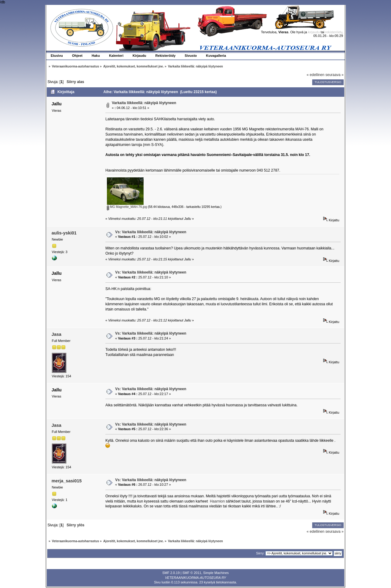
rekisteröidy (334, 32)
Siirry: (260, 553)
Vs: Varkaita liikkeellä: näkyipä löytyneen (151, 232)
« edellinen (316, 75)
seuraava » (334, 75)
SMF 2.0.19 (171, 573)
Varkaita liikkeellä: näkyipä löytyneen (144, 103)
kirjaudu (314, 32)
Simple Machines (216, 573)
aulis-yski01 (64, 233)
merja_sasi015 (67, 481)
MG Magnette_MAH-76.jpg (127, 207)
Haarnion (217, 501)
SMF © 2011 (192, 573)
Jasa (57, 334)
